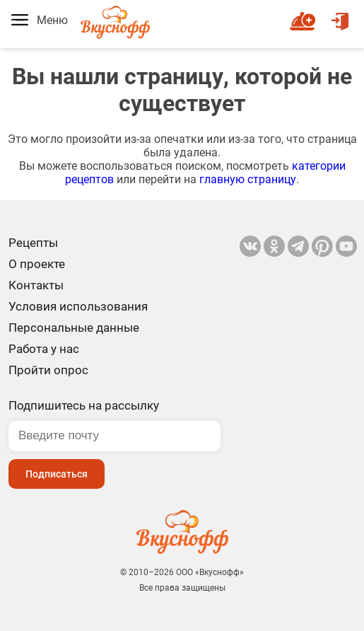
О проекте (37, 264)
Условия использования (78, 306)
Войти (340, 15)
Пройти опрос (48, 370)
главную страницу (248, 179)
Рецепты (33, 243)
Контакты (36, 285)
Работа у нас (44, 349)
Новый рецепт (305, 15)
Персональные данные (74, 328)
